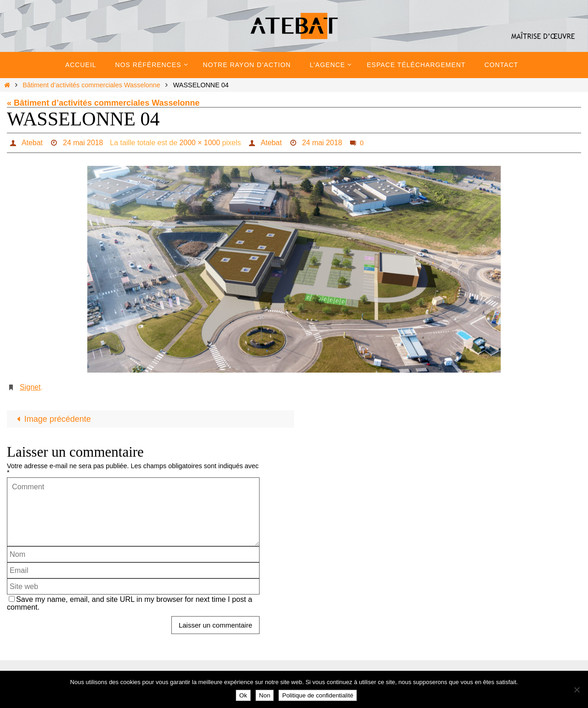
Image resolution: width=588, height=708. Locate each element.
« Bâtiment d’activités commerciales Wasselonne (103, 103)
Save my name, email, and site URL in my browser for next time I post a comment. (130, 603)
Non (265, 695)
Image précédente (52, 419)
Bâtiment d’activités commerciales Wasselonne (91, 85)
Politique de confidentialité (318, 695)
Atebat (32, 143)
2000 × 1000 (200, 143)
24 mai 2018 (83, 143)
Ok (243, 695)
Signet (30, 387)
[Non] (577, 690)
